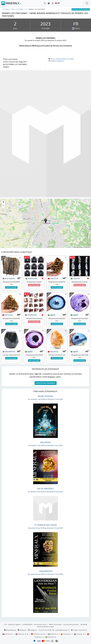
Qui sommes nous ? (41, 624)
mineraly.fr (8, 634)
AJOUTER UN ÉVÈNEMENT (46, 383)
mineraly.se (51, 637)
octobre (20, 9)
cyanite (75, 278)
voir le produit (11, 287)
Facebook (22, 630)
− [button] (3, 206)
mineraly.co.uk (22, 634)
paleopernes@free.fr (58, 61)
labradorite (9, 351)
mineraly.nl (79, 634)
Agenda (6, 9)
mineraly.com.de (38, 634)
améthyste (31, 278)
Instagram (33, 630)
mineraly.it (53, 634)
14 (26, 9)
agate (52, 315)
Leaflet (69, 247)
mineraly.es (66, 634)
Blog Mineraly (10, 630)
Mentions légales (14, 624)
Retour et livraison (55, 624)
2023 (13, 9)
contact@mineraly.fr (62, 630)
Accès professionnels (71, 624)
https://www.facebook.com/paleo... (63, 59)
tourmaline (9, 278)
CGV (5, 624)
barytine (53, 278)
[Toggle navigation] (87, 3)
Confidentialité (27, 624)
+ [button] (3, 202)
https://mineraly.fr (80, 630)
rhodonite (31, 315)
